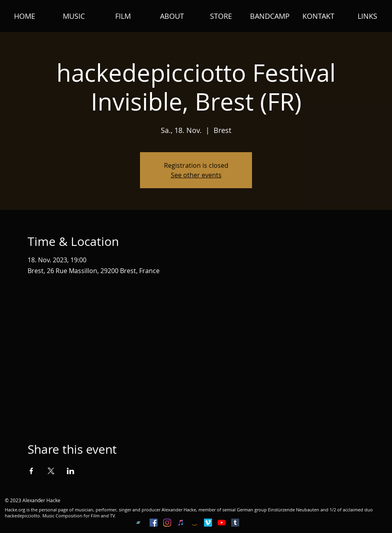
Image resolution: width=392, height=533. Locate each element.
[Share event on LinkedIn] (71, 471)
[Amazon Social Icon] (194, 523)
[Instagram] (167, 523)
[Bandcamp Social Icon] (140, 523)
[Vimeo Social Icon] (208, 523)
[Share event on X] (51, 471)
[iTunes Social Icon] (181, 523)
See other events (196, 175)
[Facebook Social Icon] (154, 523)
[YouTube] (222, 523)
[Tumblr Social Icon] (235, 523)
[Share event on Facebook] (31, 471)
